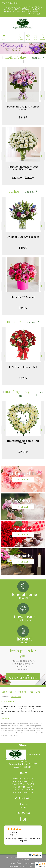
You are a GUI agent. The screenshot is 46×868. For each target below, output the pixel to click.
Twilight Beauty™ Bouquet (23, 237)
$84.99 (23, 117)
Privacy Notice (30, 863)
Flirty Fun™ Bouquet (23, 297)
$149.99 (23, 452)
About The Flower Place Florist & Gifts (21, 692)
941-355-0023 (12, 3)
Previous (4, 96)
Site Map (33, 866)
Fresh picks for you (23, 660)
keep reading (16, 697)
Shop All (37, 58)
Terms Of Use (16, 863)
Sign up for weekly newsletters (23, 677)
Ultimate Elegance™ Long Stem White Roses (23, 168)
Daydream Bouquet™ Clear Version (23, 108)
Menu (4, 40)
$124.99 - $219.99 (23, 178)
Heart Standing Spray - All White (23, 442)
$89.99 (23, 248)
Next (42, 96)
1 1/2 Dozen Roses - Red (23, 367)
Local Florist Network (18, 866)
